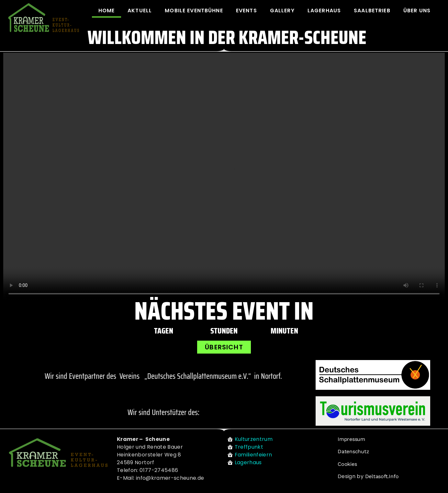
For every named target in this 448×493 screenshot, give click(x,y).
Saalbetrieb (372, 11)
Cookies (347, 464)
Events (246, 11)
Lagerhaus (324, 11)
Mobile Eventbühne (194, 11)
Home (107, 11)
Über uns (417, 11)
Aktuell (140, 11)
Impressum (351, 439)
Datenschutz (353, 451)
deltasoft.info (382, 476)
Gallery (282, 11)
